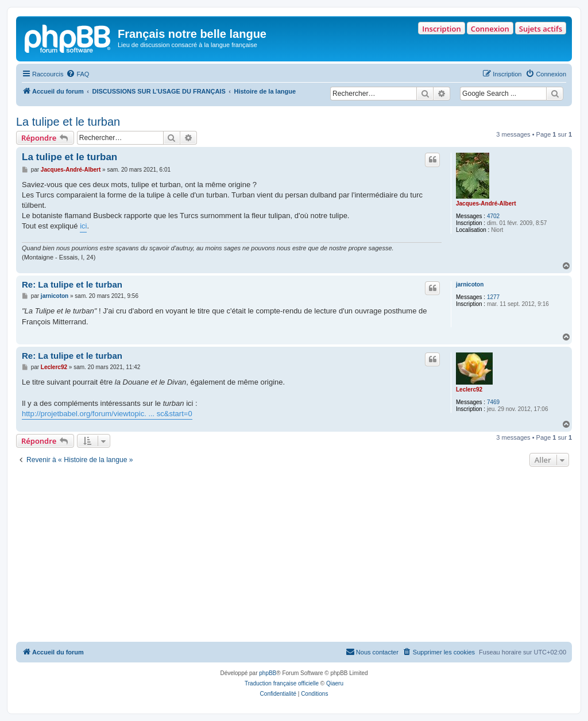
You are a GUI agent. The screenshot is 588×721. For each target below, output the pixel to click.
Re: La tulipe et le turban (72, 284)
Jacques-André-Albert (486, 203)
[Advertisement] (294, 556)
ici (83, 226)
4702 (493, 216)
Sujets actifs (541, 29)
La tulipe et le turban (68, 122)
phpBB (268, 673)
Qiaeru (335, 683)
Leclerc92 (469, 389)
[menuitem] (78, 74)
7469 (493, 402)
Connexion (490, 29)
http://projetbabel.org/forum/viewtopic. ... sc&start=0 (107, 414)
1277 (493, 297)
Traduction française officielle (282, 683)
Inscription (441, 29)
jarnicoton (470, 284)
